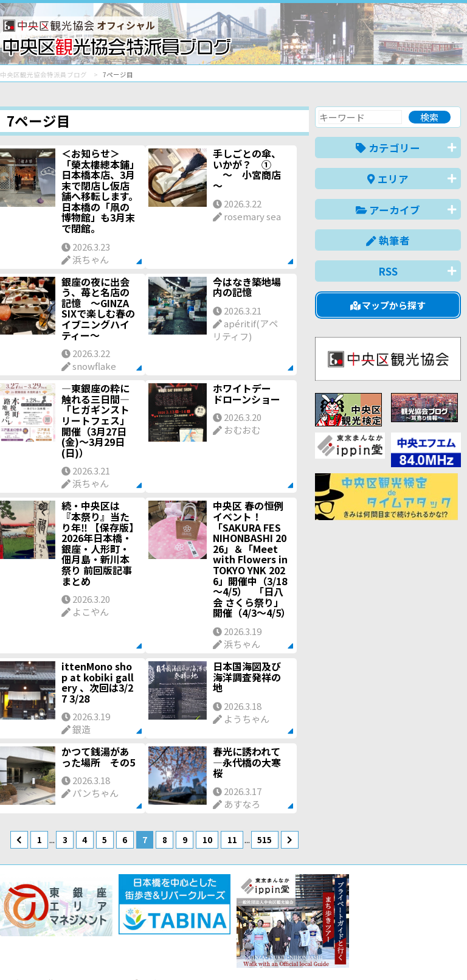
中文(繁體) (399, 952)
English (293, 952)
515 (265, 839)
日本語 (251, 952)
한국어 (447, 952)
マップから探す (388, 305)
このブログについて (147, 927)
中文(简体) (343, 952)
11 (232, 839)
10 (207, 839)
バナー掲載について (46, 927)
